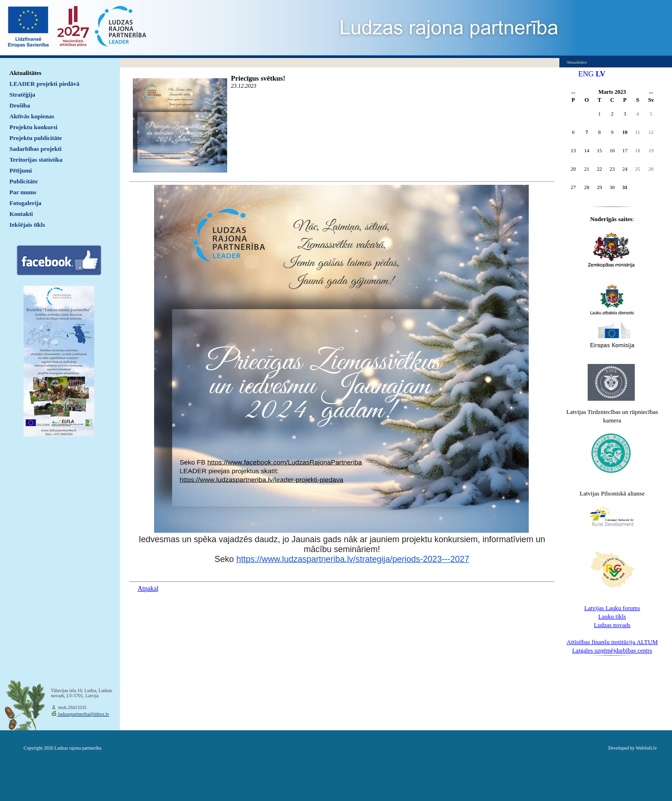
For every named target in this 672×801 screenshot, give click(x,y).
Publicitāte (24, 181)
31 (625, 187)
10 (625, 132)
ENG (586, 74)
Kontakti (21, 214)
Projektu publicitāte (36, 138)
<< (573, 93)
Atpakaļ (148, 589)
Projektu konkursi (33, 127)
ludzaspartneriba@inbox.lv (83, 714)
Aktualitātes (25, 73)
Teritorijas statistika (36, 160)
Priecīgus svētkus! (258, 78)
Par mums (23, 192)
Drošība (20, 105)
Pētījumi (21, 170)
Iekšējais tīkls (27, 225)
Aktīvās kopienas (32, 116)
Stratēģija (22, 95)
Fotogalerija (25, 203)
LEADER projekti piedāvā (45, 84)
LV (601, 74)
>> (651, 93)
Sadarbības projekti (36, 149)
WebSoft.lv (646, 748)
